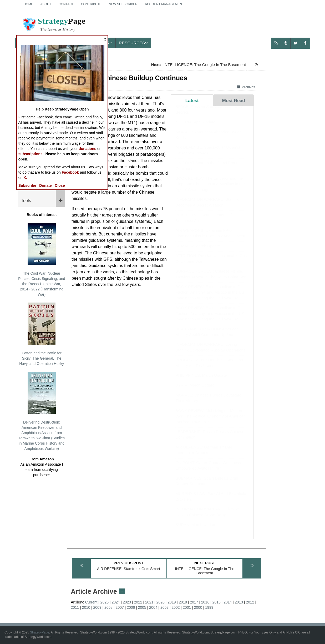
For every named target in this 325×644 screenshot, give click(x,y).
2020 (161, 602)
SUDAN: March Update (196, 530)
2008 (108, 607)
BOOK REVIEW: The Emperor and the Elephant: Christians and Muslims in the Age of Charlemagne (210, 189)
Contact (66, 4)
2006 (131, 607)
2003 (164, 607)
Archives (246, 87)
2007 (120, 607)
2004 (153, 607)
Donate (45, 185)
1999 (209, 607)
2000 (198, 607)
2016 (205, 602)
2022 (138, 602)
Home (28, 4)
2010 (86, 607)
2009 (97, 607)
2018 (183, 602)
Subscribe (27, 185)
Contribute (91, 4)
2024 (116, 602)
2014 (228, 602)
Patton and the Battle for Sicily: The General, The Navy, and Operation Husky (42, 334)
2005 (142, 607)
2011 (75, 607)
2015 (217, 602)
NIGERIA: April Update (195, 127)
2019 (172, 602)
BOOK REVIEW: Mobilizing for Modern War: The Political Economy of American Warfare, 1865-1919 (210, 421)
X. (25, 178)
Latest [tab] (192, 100)
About (46, 4)
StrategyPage (40, 632)
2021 (149, 602)
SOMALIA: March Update (198, 251)
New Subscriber (123, 4)
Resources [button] (133, 43)
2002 (176, 607)
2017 (194, 602)
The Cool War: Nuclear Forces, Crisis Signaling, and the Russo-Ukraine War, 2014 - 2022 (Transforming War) (42, 260)
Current (91, 602)
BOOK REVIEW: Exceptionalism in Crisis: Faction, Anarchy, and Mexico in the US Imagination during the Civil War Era (212, 298)
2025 (105, 602)
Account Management (164, 4)
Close (60, 185)
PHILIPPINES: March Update (201, 381)
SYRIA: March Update (195, 390)
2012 (250, 602)
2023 (127, 602)
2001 (187, 607)
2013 (239, 602)
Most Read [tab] (234, 100)
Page (54, 25)
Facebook (70, 172)
